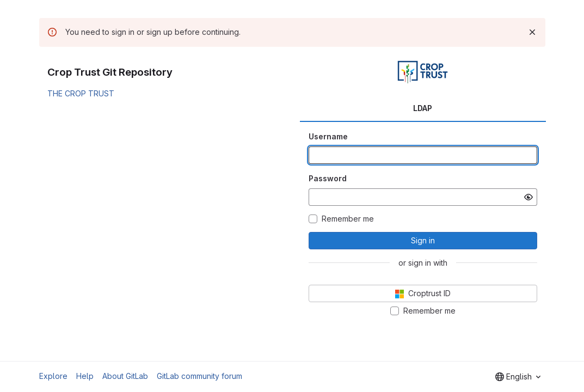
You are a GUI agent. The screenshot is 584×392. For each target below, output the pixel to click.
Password (328, 178)
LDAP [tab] (423, 108)
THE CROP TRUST (81, 93)
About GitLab (125, 376)
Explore (53, 376)
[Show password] (528, 197)
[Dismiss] (532, 32)
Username (328, 136)
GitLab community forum (199, 376)
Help (85, 376)
